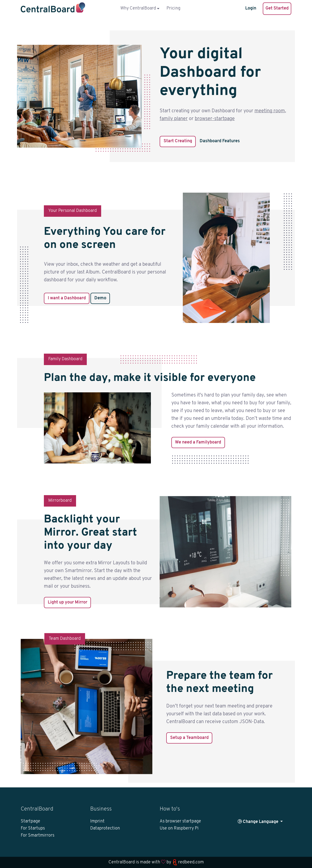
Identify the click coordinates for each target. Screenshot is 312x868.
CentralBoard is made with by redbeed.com (156, 862)
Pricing (173, 8)
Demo (100, 298)
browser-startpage (215, 119)
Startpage (30, 821)
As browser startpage (180, 821)
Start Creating (178, 141)
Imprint (97, 821)
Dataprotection (105, 828)
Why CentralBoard (138, 8)
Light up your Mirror (68, 602)
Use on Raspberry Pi (179, 828)
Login (251, 8)
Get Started (277, 8)
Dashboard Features (220, 141)
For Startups (33, 828)
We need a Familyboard (198, 442)
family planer (174, 119)
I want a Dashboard (67, 298)
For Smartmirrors (38, 835)
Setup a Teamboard (189, 738)
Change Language (258, 822)
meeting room (270, 111)
